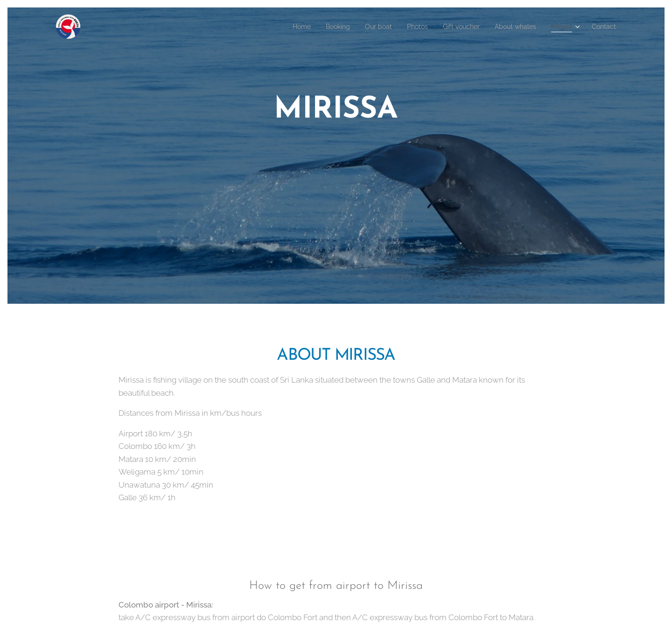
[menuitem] (275, 27)
